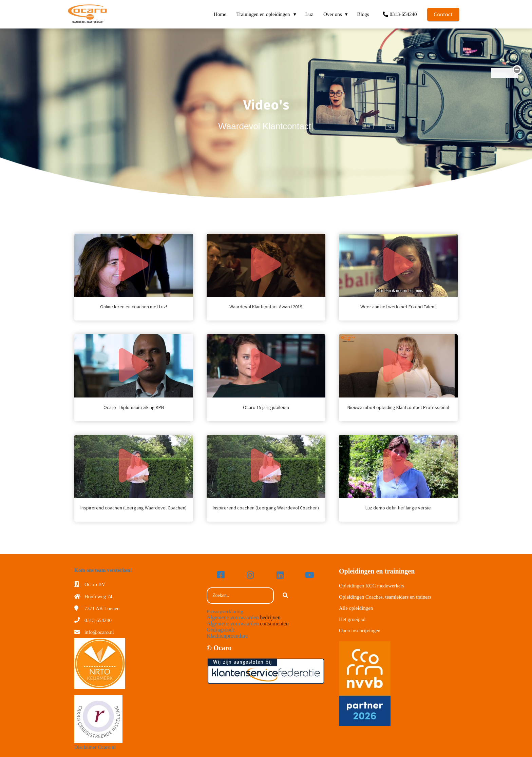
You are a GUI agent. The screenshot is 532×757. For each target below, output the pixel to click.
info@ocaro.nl (99, 632)
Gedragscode (221, 630)
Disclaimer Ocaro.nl (95, 747)
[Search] (285, 596)
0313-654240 (98, 620)
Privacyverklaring (225, 612)
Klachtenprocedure (227, 636)
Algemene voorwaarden (233, 617)
